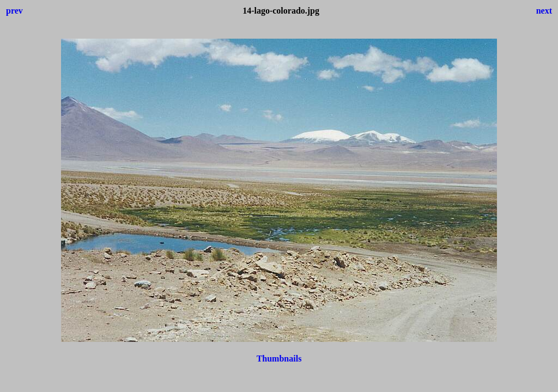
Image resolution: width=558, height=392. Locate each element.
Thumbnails (279, 359)
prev (14, 11)
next (544, 11)
